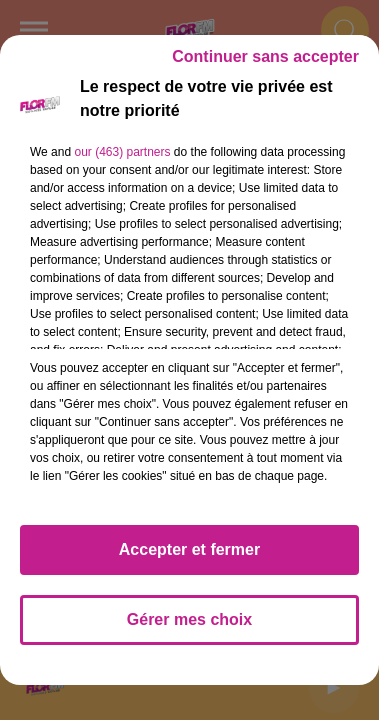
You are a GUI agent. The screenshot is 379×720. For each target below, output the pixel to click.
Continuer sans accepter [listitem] (265, 56)
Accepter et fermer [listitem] (189, 549)
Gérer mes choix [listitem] (189, 619)
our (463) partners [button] (122, 152)
